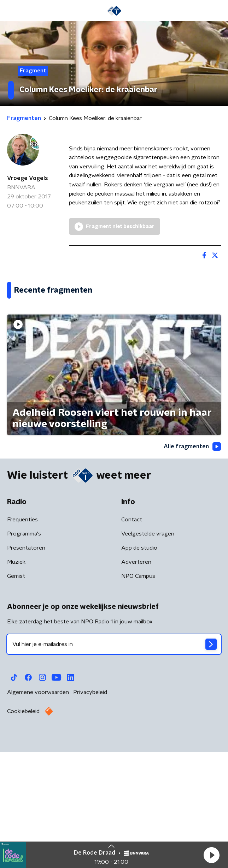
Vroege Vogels (28, 178)
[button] (211, 855)
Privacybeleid (90, 813)
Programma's (24, 654)
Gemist (16, 696)
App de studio (139, 668)
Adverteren (136, 682)
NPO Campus (138, 696)
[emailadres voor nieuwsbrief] (114, 765)
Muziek (16, 682)
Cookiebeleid (23, 832)
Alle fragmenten (192, 567)
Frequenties (22, 640)
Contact (132, 640)
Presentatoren (26, 668)
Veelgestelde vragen (148, 654)
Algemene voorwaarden (38, 813)
